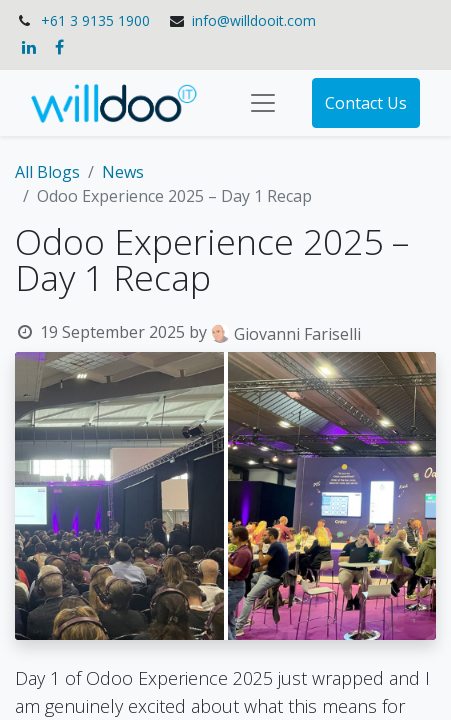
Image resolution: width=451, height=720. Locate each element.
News (123, 172)
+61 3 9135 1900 (95, 20)
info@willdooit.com (254, 20)
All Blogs (47, 172)
